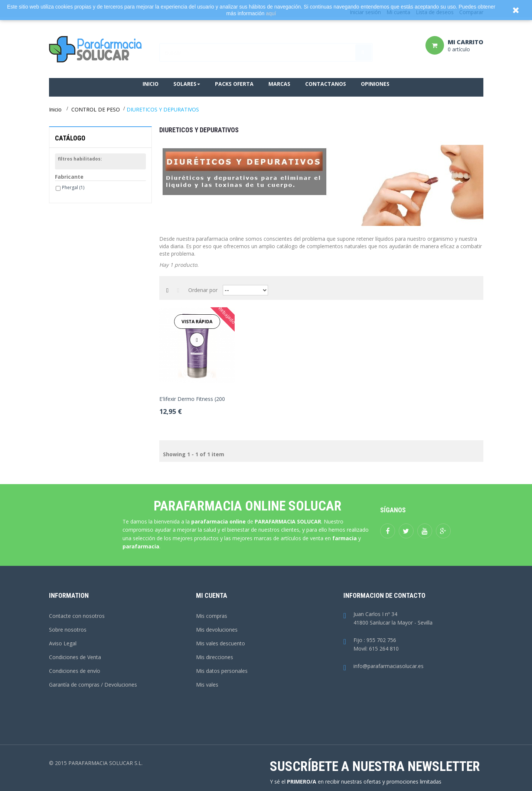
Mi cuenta (212, 595)
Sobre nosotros (68, 630)
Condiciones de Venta (75, 657)
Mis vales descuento (221, 643)
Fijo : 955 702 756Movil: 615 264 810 (371, 645)
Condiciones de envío (75, 671)
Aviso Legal (63, 643)
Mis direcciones (215, 657)
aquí (271, 13)
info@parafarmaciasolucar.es (384, 666)
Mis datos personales (222, 671)
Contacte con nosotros (77, 616)
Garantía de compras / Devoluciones (93, 685)
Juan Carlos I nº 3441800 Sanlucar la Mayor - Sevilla (388, 619)
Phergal (73, 187)
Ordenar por (203, 290)
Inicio (55, 109)
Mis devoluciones (217, 630)
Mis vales (207, 685)
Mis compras (212, 616)
